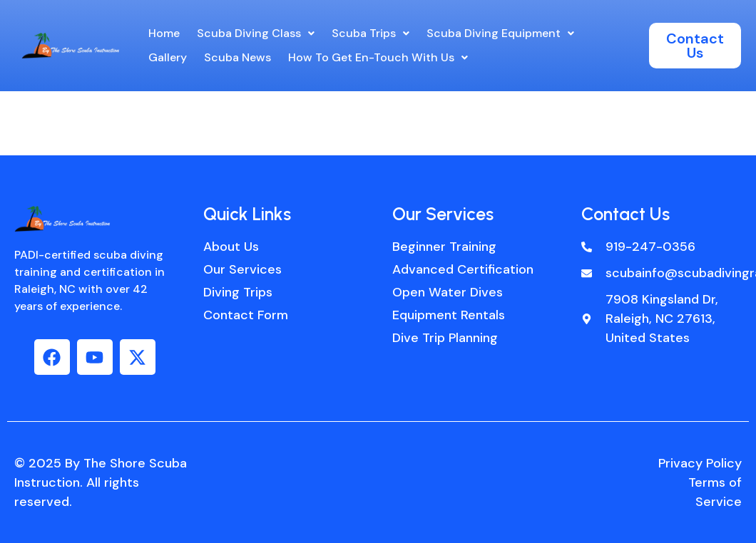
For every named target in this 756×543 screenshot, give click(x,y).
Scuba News (237, 57)
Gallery (168, 57)
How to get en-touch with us (378, 57)
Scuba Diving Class (256, 33)
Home (164, 33)
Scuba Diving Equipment (500, 33)
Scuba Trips (371, 33)
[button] (256, 33)
